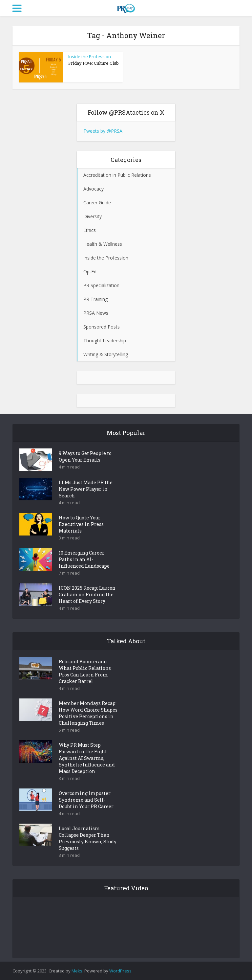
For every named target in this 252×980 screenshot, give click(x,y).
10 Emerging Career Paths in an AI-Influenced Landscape (84, 559)
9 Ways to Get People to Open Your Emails (85, 456)
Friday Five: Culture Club (94, 63)
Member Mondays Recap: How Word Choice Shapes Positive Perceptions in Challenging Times (88, 713)
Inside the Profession (90, 57)
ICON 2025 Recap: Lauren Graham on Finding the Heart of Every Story (87, 594)
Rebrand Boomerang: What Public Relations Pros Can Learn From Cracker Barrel (85, 671)
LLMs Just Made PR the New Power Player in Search (86, 489)
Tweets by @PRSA (103, 131)
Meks (77, 971)
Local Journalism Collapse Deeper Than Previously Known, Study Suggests (88, 838)
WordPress (120, 971)
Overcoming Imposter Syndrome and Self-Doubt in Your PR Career (86, 800)
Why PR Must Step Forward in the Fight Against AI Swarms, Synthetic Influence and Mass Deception (87, 758)
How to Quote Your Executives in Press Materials (81, 524)
